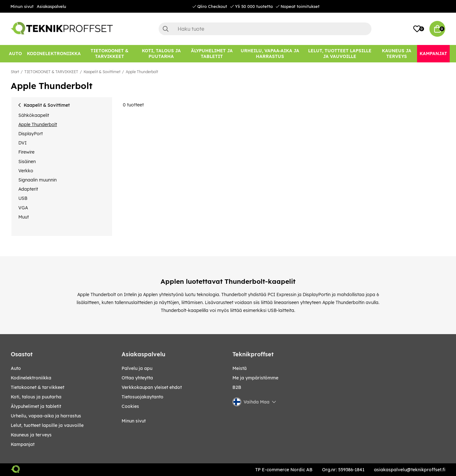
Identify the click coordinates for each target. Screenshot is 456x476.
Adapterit (28, 189)
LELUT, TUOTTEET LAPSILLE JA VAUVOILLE (47, 425)
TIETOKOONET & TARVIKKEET (51, 72)
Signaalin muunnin (38, 180)
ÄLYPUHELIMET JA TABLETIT (36, 406)
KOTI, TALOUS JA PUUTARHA (36, 397)
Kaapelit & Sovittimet (102, 72)
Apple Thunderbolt (142, 72)
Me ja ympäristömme (255, 378)
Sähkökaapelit (34, 115)
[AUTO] (15, 54)
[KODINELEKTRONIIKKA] (54, 54)
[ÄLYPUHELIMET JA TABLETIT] (212, 54)
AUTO (16, 368)
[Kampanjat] (433, 54)
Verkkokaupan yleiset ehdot (152, 387)
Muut (24, 217)
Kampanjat (23, 444)
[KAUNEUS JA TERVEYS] (397, 54)
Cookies (130, 406)
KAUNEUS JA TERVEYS (31, 435)
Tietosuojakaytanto (142, 397)
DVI (22, 143)
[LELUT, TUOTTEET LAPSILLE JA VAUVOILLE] (340, 54)
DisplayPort (31, 134)
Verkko (26, 171)
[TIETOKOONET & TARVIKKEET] (110, 54)
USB (23, 198)
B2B (237, 387)
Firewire (26, 152)
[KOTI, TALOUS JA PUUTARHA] (161, 54)
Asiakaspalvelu (51, 6)
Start (15, 72)
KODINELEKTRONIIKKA (31, 378)
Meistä (240, 368)
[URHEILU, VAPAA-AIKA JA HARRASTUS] (270, 54)
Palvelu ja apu (137, 368)
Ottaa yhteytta (137, 378)
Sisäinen (27, 162)
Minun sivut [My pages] (134, 421)
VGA (23, 208)
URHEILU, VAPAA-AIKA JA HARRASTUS (46, 416)
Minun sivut (22, 6)
